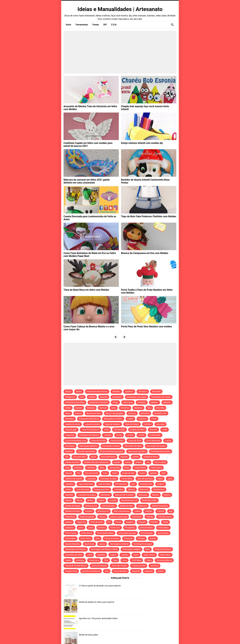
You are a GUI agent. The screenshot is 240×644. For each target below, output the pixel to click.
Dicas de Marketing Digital (112, 451)
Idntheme (158, 637)
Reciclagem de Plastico (76, 549)
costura (130, 435)
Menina (156, 495)
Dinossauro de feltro (137, 451)
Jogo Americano (86, 484)
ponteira (102, 528)
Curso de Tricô (135, 441)
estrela (139, 462)
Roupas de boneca (163, 549)
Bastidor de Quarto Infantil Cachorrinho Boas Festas (146, 180)
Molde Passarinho (160, 506)
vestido (161, 571)
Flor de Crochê (92, 473)
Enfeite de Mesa (151, 457)
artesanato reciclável (99, 402)
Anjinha (92, 397)
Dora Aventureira (108, 457)
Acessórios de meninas (97, 391)
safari (90, 555)
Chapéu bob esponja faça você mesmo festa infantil (146, 106)
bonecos (132, 413)
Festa (127, 468)
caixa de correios (92, 424)
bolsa (68, 413)
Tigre (115, 560)
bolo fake (160, 408)
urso (107, 571)
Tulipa (149, 560)
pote (98, 538)
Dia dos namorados (86, 451)
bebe (114, 408)
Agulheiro (129, 391)
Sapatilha (101, 555)
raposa (102, 544)
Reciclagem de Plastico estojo (104, 549)
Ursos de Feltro (120, 571)
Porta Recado (147, 533)
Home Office (127, 479)
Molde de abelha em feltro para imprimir (154, 586)
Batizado (91, 408)
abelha (79, 391)
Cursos (168, 441)
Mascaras (143, 495)
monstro (89, 511)
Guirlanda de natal (108, 479)
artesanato (117, 397)
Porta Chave (163, 528)
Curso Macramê (153, 441)
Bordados (70, 419)
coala (165, 430)
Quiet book (89, 544)
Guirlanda (91, 479)
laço (133, 484)
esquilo (117, 462)
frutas (115, 473)
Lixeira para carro (102, 489)
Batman (103, 408)
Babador (155, 402)
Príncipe (141, 538)
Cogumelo (70, 435)
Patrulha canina (165, 517)
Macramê (144, 489)
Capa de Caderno (112, 424)
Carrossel (160, 424)
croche (141, 435)
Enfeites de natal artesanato (97, 462)
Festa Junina (156, 468)
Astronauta (128, 402)
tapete (68, 560)
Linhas (68, 489)
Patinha (150, 517)
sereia (136, 555)
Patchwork (137, 517)
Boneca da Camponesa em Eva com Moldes (142, 253)
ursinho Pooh (71, 571)
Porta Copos (71, 533)
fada (67, 468)
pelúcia (69, 522)
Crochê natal (155, 435)
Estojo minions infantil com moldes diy (140, 143)
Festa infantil (140, 468)
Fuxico (142, 473)
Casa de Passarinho (90, 430)
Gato (164, 473)
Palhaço (149, 511)
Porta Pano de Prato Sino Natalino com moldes (144, 326)
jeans (170, 479)
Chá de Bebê (119, 430)
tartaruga (80, 560)
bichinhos (125, 408)
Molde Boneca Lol (129, 500)
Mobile (101, 500)
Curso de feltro (117, 441)
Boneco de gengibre (115, 413)
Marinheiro (105, 495)
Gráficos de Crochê (74, 479)
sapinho (125, 555)
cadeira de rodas (73, 424)
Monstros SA (103, 511)
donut (93, 457)
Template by (152, 638)
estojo (128, 462)
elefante (124, 457)
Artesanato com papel (137, 397)
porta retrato (163, 533)
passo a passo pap (119, 517)
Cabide (130, 419)
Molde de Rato (127, 506)
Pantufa (161, 511)
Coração (108, 435)
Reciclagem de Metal (119, 544)
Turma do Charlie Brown (76, 566)
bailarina (167, 402)
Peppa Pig (81, 522)
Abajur (68, 391)
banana (79, 408)
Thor (106, 560)
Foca (105, 473)
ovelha (137, 511)
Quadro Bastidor (73, 544)
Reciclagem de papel (143, 544)
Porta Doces (87, 533)
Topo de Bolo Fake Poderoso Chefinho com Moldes (146, 216)
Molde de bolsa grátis (146, 602)
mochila (113, 500)
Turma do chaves (99, 566)
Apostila (104, 397)
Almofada (156, 391)
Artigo (115, 402)
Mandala (69, 495)
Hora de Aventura (145, 479)
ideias (160, 479)
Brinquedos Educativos (89, 419)
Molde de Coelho (149, 500)
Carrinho (148, 424)
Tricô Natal (136, 560)
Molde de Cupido (73, 506)
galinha (153, 473)
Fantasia (78, 468)
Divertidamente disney (161, 451)
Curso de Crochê (98, 441)
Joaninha (69, 484)
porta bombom (146, 528)
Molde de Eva (91, 506)
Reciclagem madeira (131, 549)
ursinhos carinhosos (91, 571)
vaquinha (149, 571)
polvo (81, 528)
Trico (125, 560)
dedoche (69, 451)
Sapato (113, 555)
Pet (109, 522)
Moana (90, 500)
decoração (70, 446)
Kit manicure (121, 484)
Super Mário (165, 555)
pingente (130, 522)
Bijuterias (138, 408)
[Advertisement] (120, 52)
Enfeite (136, 457)
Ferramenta (114, 468)
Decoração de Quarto (156, 446)
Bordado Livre (160, 413)
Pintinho (154, 522)
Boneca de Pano (94, 413)
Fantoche (91, 468)
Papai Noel (70, 517)
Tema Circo (94, 560)
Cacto (154, 419)
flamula (69, 473)
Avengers (142, 402)
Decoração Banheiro (89, 446)
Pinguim (142, 522)
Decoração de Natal (133, 446)
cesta (107, 430)
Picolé (118, 522)
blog (149, 408)
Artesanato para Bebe (75, 402)
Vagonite (136, 571)
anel (82, 397)
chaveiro (153, 430)
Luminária (119, 489)
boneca (78, 413)
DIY (67, 457)
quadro (153, 538)
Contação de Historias (89, 435)
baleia (68, 408)
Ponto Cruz (115, 528)
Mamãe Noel (159, 489)
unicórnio (154, 566)
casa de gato (71, 430)
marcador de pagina (87, 495)
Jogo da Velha (104, 484)
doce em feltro (80, 457)
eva (148, 462)
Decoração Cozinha (111, 446)
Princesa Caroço (112, 538)
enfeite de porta (72, 462)
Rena (148, 549)
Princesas (128, 538)
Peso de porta (97, 522)
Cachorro (142, 419)
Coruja (119, 435)
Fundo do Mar (128, 473)
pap (171, 511)
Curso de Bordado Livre (76, 441)
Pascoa (102, 517)
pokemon (69, 528)
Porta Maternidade (105, 533)
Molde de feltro (109, 506)
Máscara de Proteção (124, 495)
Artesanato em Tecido (161, 397)
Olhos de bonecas (122, 511)
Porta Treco (86, 538)
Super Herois (149, 555)
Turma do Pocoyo (119, 566)
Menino (167, 495)
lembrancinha (146, 484)
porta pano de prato (127, 533)
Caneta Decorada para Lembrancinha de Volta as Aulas (90, 216)
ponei (91, 528)
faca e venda (160, 462)
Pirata (165, 522)
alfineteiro (143, 391)
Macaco (132, 489)
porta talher (70, 538)
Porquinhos (130, 528)
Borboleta (145, 413)
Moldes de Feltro (73, 511)
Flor (79, 473)
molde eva (142, 506)
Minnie (80, 500)
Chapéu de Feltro (137, 430)
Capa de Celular (132, 424)
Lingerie (161, 484)
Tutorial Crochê (139, 566)
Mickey (68, 500)
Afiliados (116, 391)
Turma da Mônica (164, 560)
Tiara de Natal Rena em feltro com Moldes (84, 290)
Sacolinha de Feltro (74, 555)
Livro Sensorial (83, 489)
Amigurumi (70, 397)
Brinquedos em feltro (113, 419)
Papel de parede (87, 517)
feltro (102, 468)
